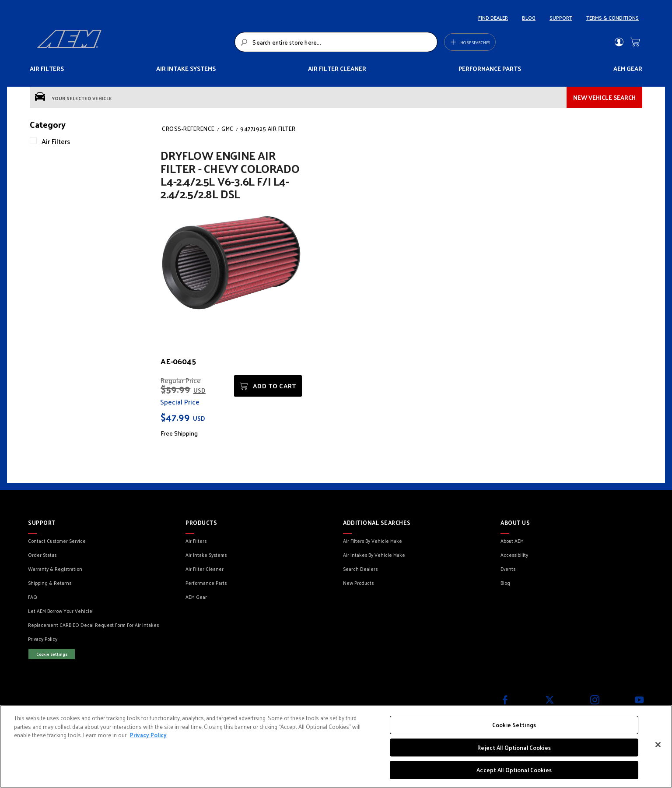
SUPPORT (561, 18)
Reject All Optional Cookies (514, 748)
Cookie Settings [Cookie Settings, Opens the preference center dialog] (514, 725)
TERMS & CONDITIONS (612, 18)
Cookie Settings (52, 654)
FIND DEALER (493, 18)
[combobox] (336, 42)
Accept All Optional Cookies (514, 770)
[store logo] (133, 42)
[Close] (658, 745)
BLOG (529, 18)
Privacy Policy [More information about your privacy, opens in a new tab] (148, 735)
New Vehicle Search (604, 97)
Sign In (619, 42)
